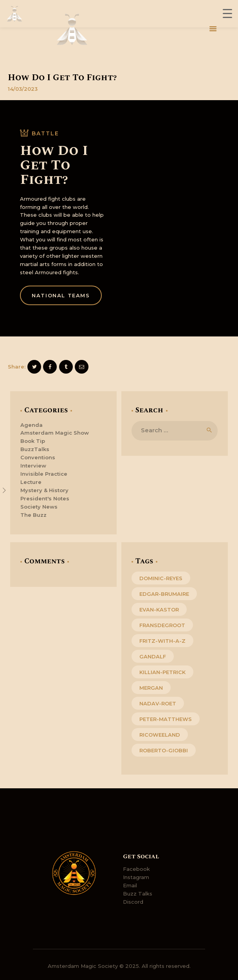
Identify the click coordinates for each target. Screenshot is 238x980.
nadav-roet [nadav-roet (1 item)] (158, 703)
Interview (33, 466)
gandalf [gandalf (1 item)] (153, 656)
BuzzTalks (35, 449)
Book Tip (33, 441)
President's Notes (45, 498)
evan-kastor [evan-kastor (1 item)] (159, 610)
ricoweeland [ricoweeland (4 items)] (160, 735)
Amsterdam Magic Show (55, 433)
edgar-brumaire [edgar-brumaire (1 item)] (164, 594)
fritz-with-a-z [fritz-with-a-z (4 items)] (162, 641)
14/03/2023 (23, 89)
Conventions (38, 457)
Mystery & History (44, 490)
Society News (39, 507)
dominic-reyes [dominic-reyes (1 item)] (161, 578)
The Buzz (33, 515)
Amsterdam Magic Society (83, 966)
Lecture (31, 482)
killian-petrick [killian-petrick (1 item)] (162, 672)
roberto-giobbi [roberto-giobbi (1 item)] (164, 750)
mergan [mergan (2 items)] (151, 688)
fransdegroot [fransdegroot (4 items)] (162, 625)
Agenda (32, 425)
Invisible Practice (44, 474)
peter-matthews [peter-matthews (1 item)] (166, 719)
